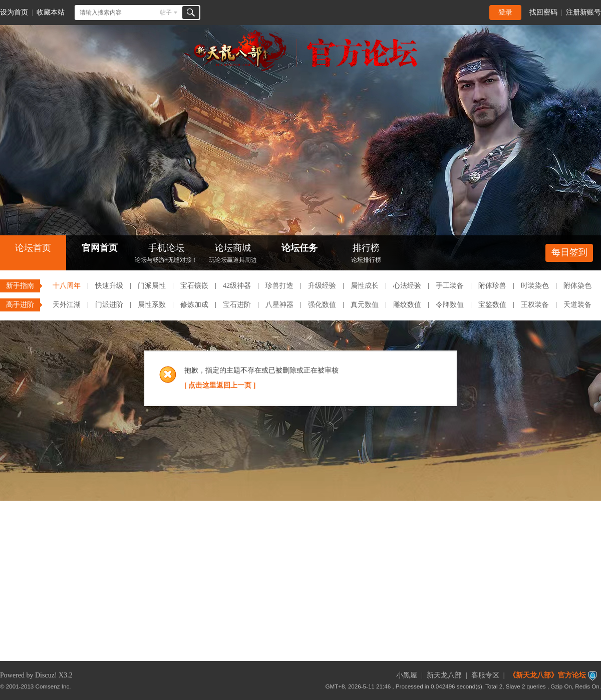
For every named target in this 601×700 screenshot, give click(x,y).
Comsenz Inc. (53, 686)
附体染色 (577, 286)
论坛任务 (299, 248)
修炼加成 (194, 305)
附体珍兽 (492, 286)
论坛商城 (233, 254)
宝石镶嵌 (194, 286)
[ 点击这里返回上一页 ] (220, 385)
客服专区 (485, 675)
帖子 (166, 13)
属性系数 (152, 305)
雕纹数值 (407, 305)
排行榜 (366, 254)
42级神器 (237, 286)
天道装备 (577, 305)
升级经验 (322, 286)
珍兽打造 (279, 286)
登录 (505, 12)
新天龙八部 (444, 675)
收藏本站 (51, 12)
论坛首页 (33, 248)
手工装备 (450, 286)
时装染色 (535, 286)
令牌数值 (450, 305)
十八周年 (67, 286)
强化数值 (322, 305)
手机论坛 (166, 254)
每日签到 (569, 252)
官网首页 (100, 248)
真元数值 (365, 305)
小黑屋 (407, 675)
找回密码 (543, 12)
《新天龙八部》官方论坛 (547, 675)
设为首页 (14, 12)
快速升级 (109, 286)
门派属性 (152, 286)
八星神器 (279, 305)
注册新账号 (583, 12)
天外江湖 (67, 305)
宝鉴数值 (492, 305)
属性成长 (365, 286)
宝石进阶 (237, 305)
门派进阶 (109, 305)
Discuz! (46, 675)
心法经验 (407, 286)
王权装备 (535, 305)
